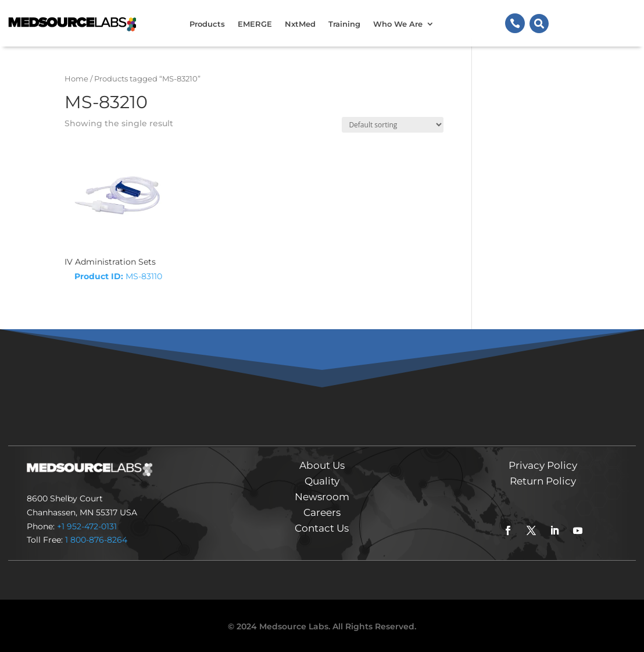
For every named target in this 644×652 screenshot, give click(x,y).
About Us (322, 465)
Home (76, 79)
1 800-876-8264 (96, 540)
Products (207, 24)
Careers (322, 512)
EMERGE (255, 24)
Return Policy (543, 481)
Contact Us (322, 528)
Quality (322, 481)
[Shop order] (393, 125)
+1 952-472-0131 (87, 526)
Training (344, 24)
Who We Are (398, 24)
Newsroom (322, 497)
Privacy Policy (543, 465)
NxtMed (300, 24)
